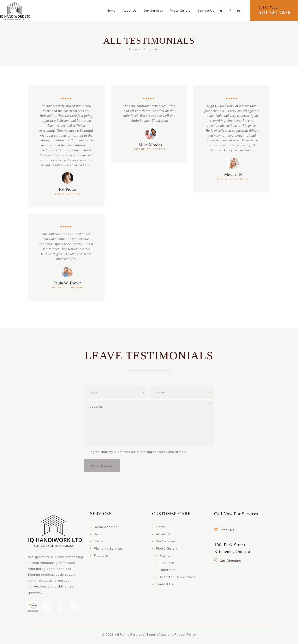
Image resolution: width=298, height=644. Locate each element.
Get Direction (230, 561)
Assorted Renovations (178, 577)
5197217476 (226, 520)
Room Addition (106, 527)
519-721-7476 (275, 13)
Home (134, 49)
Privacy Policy (185, 635)
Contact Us (165, 584)
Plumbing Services (108, 548)
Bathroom (102, 534)
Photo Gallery (167, 548)
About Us (163, 534)
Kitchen (100, 541)
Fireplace (101, 556)
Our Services (166, 541)
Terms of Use (157, 635)
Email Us (228, 530)
